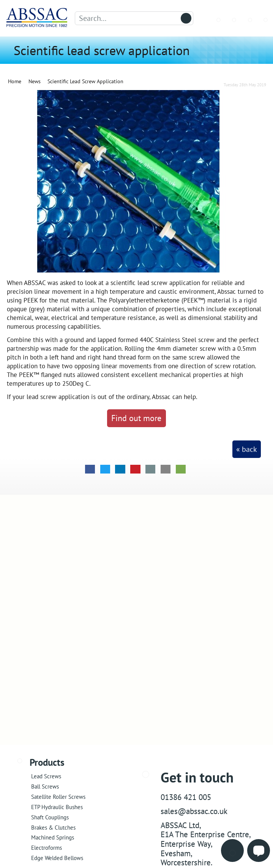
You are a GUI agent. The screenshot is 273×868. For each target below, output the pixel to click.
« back (247, 449)
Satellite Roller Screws (58, 797)
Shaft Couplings (50, 817)
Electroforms (47, 848)
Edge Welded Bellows (57, 858)
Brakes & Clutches (53, 828)
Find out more (136, 418)
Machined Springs (53, 837)
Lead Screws (46, 776)
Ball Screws (45, 786)
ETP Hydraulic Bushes (57, 807)
